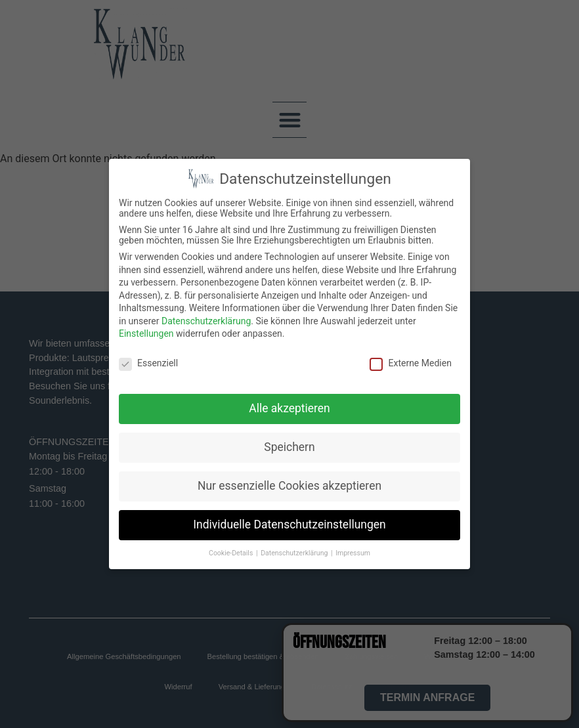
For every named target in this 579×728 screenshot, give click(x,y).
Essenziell (148, 363)
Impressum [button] (353, 553)
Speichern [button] (289, 447)
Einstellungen (146, 333)
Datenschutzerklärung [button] (295, 553)
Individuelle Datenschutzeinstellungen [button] (289, 525)
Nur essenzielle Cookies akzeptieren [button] (289, 486)
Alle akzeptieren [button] (289, 408)
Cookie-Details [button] (232, 553)
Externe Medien (410, 363)
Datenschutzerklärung (206, 321)
